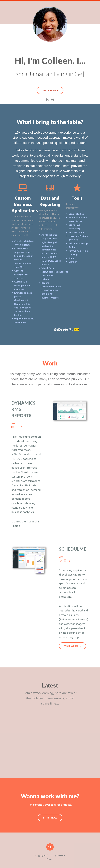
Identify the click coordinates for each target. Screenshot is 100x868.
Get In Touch (50, 90)
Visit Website (73, 646)
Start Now (50, 818)
